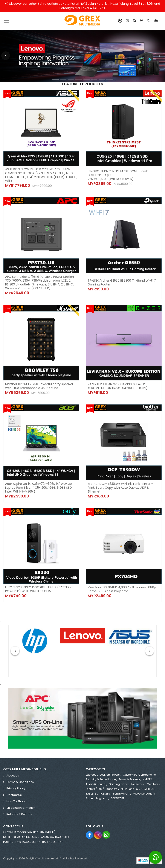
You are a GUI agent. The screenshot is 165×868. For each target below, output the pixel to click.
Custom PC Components (139, 775)
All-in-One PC (129, 789)
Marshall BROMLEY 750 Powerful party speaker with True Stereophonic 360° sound (39, 386)
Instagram (98, 835)
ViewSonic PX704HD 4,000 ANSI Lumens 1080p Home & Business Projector (122, 589)
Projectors (137, 784)
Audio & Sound (96, 784)
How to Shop (16, 801)
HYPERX (147, 779)
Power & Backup (129, 779)
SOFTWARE (118, 798)
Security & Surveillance (101, 779)
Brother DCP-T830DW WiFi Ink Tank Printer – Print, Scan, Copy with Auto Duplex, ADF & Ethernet (120, 488)
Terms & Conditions (20, 782)
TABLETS (105, 794)
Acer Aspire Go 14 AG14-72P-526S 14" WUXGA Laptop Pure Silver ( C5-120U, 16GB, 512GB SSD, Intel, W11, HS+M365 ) (39, 488)
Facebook (90, 835)
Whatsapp (106, 835)
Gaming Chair (118, 784)
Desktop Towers (110, 775)
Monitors (153, 784)
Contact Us (14, 795)
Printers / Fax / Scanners (102, 789)
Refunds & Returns (19, 814)
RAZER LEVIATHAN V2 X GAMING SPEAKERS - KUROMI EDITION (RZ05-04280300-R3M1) (118, 386)
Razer (89, 798)
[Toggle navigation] (6, 21)
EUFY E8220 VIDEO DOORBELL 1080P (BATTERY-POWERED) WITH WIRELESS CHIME (39, 589)
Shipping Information (21, 808)
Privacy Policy (16, 788)
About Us (13, 776)
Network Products (144, 794)
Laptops (91, 775)
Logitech (102, 798)
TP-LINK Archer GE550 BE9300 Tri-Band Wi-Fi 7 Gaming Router (122, 282)
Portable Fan (121, 794)
